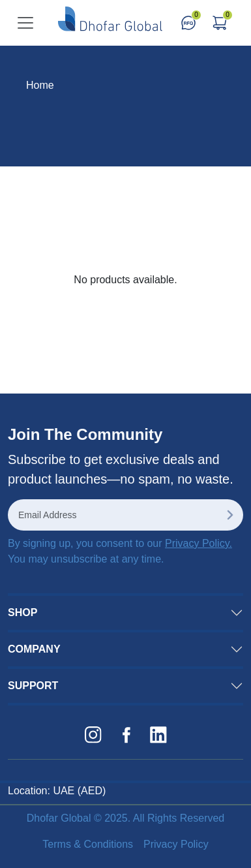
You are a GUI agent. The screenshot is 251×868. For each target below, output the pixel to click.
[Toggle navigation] (25, 23)
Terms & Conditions (88, 844)
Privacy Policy (176, 844)
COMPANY (34, 649)
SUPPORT (33, 686)
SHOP (22, 612)
